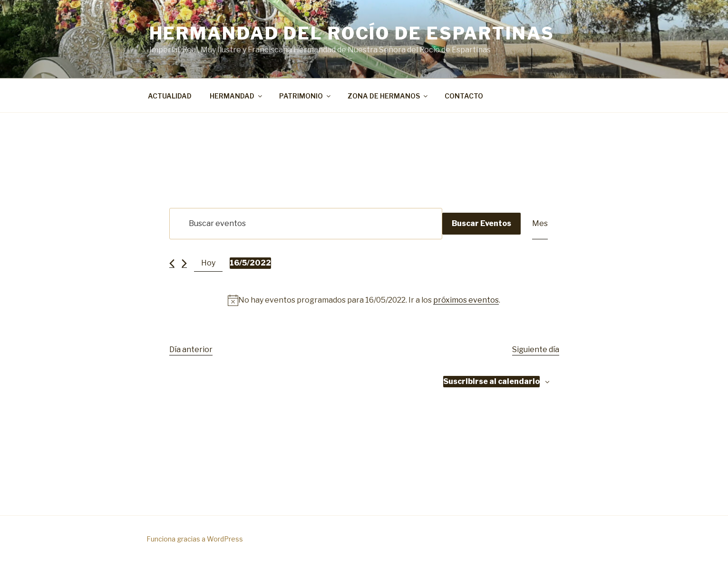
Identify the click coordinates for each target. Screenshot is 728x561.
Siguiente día (536, 349)
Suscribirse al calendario (491, 381)
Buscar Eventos (481, 223)
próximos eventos (466, 300)
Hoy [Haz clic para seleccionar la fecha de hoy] (208, 263)
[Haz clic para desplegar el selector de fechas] (250, 263)
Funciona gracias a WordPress (195, 539)
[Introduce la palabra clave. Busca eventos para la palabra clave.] (306, 224)
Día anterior (191, 349)
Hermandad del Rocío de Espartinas (352, 33)
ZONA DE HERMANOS (388, 96)
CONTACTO (464, 96)
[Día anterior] (172, 263)
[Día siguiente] (184, 263)
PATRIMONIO (306, 96)
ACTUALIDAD (170, 96)
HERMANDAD (237, 96)
